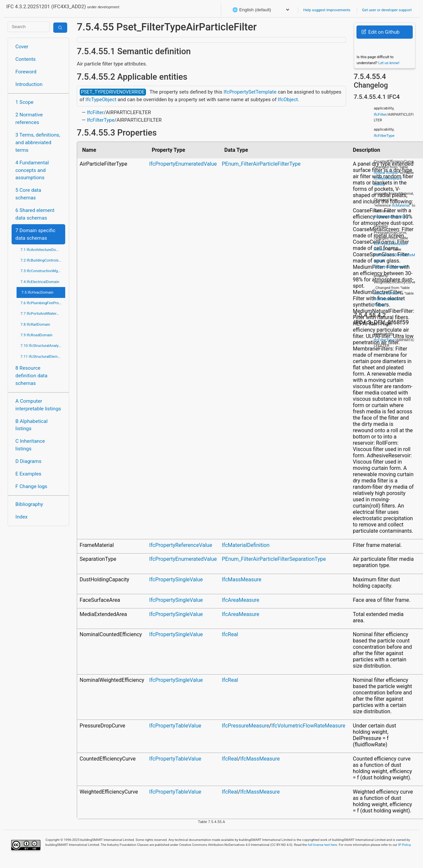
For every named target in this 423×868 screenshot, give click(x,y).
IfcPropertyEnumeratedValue (183, 164)
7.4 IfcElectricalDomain (40, 282)
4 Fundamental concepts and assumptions (32, 170)
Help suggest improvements (327, 10)
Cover (22, 47)
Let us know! (389, 63)
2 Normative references (29, 119)
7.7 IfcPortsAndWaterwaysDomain (43, 313)
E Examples (28, 474)
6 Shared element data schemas (35, 214)
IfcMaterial (400, 205)
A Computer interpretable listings (38, 405)
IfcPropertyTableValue (175, 726)
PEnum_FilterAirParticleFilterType (261, 164)
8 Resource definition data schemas (32, 376)
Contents (26, 59)
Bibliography (29, 504)
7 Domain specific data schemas (36, 234)
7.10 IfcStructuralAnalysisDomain (43, 346)
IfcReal (230, 634)
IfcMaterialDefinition (246, 545)
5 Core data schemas (28, 194)
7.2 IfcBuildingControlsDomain (43, 260)
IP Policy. (405, 845)
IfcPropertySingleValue (176, 579)
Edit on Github (380, 32)
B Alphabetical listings (32, 425)
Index (22, 517)
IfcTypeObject (101, 100)
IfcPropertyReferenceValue (181, 545)
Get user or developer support (387, 10)
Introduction (29, 84)
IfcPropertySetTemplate (250, 92)
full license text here (323, 845)
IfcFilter (95, 112)
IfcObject (288, 100)
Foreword (26, 72)
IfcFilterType (100, 120)
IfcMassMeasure (241, 579)
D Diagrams (28, 461)
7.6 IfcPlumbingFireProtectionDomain (43, 303)
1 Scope (25, 102)
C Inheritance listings (30, 445)
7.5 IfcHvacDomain (37, 292)
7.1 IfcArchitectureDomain (42, 250)
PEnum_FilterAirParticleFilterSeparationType (274, 559)
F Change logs (31, 486)
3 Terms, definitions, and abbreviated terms (38, 143)
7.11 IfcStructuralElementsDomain (43, 356)
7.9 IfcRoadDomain (37, 335)
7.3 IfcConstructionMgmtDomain (43, 271)
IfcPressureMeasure (245, 726)
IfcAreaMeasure (240, 600)
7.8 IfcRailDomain (35, 324)
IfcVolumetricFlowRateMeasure (308, 726)
